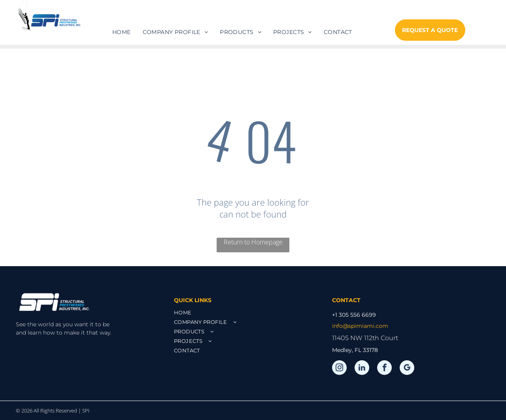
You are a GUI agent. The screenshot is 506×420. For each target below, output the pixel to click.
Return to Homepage (253, 242)
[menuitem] (122, 32)
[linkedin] (362, 369)
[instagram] (339, 369)
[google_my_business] (407, 369)
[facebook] (384, 369)
